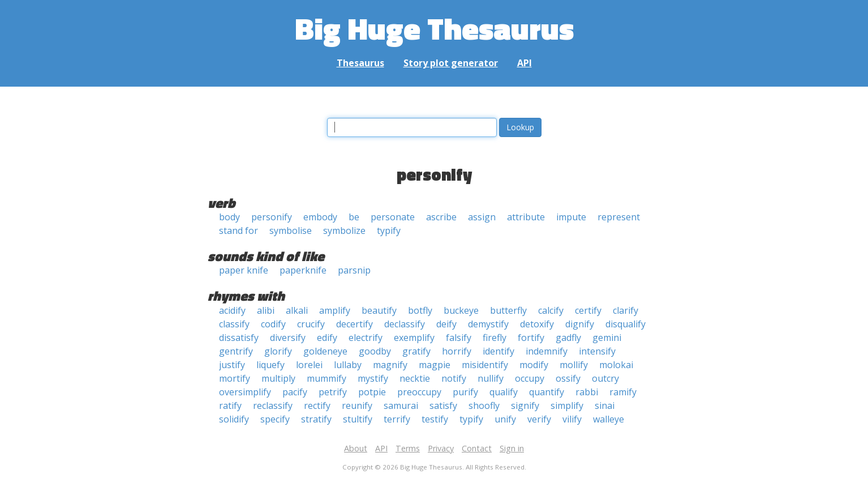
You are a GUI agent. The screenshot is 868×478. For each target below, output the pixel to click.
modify (534, 365)
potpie (372, 392)
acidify (232, 310)
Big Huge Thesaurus (434, 28)
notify (454, 378)
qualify (504, 392)
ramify (623, 392)
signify (525, 406)
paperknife (303, 270)
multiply (278, 378)
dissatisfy (239, 338)
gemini (607, 338)
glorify (278, 351)
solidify (234, 419)
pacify (295, 392)
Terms (408, 448)
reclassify (273, 406)
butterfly (508, 310)
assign (482, 217)
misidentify (485, 365)
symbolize (344, 231)
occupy (530, 378)
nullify (491, 378)
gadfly (568, 338)
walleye (609, 419)
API (525, 63)
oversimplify (245, 392)
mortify (235, 378)
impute (571, 217)
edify (327, 338)
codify (273, 324)
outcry (605, 378)
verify (539, 419)
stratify (316, 419)
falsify (459, 338)
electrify (366, 338)
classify (234, 324)
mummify (326, 378)
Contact (477, 448)
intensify (597, 351)
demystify (488, 324)
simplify (567, 406)
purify (465, 392)
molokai (616, 365)
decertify (354, 324)
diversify (288, 338)
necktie (415, 378)
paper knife (244, 270)
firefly (495, 338)
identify (499, 351)
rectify (317, 406)
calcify (551, 310)
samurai (401, 406)
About (356, 448)
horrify (457, 351)
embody (320, 217)
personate (393, 217)
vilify (572, 419)
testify (435, 419)
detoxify (537, 324)
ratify (230, 406)
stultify (358, 419)
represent (619, 217)
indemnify (547, 351)
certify (588, 310)
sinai (605, 406)
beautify (379, 310)
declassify (405, 324)
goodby (375, 351)
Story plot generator (451, 63)
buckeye (461, 310)
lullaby (348, 365)
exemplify (414, 338)
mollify (574, 365)
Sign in (512, 448)
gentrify (236, 351)
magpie (435, 365)
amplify (335, 310)
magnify (390, 365)
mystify (373, 378)
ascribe (441, 217)
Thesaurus (360, 63)
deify (446, 324)
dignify (580, 324)
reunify (357, 406)
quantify (547, 392)
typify (389, 231)
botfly (420, 310)
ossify (568, 378)
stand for (239, 231)
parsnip (354, 270)
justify (232, 365)
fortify (531, 338)
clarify (626, 310)
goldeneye (325, 351)
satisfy (443, 406)
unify (505, 419)
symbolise (291, 231)
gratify (416, 351)
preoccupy (419, 392)
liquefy (270, 365)
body (229, 217)
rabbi (587, 392)
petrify (333, 392)
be (354, 217)
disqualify (626, 324)
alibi (266, 310)
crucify (311, 324)
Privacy (441, 448)
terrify (397, 419)
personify (272, 217)
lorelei (309, 365)
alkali (297, 310)
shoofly (484, 406)
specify (275, 419)
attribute (526, 217)
